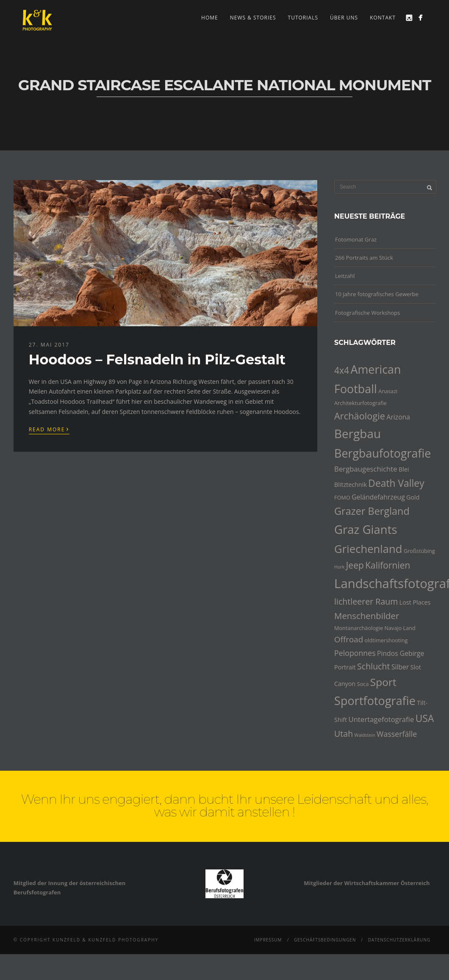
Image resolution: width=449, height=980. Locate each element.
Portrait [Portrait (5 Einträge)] (345, 667)
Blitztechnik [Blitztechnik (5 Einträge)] (351, 484)
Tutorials (303, 18)
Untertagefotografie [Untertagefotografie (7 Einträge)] (381, 719)
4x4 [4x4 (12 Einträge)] (342, 370)
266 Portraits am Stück (364, 258)
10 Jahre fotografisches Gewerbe (377, 294)
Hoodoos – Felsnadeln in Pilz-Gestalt (157, 360)
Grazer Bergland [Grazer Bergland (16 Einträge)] (372, 511)
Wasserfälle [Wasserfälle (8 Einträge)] (397, 734)
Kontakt (383, 18)
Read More (49, 429)
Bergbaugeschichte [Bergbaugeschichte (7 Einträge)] (366, 469)
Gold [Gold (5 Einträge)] (413, 497)
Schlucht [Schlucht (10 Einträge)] (373, 666)
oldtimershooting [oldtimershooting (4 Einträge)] (386, 640)
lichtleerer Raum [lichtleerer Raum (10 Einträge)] (366, 601)
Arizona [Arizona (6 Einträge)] (398, 417)
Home (210, 18)
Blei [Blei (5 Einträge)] (404, 469)
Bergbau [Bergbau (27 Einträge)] (358, 433)
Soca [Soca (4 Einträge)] (363, 684)
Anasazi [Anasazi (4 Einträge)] (388, 391)
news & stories (253, 18)
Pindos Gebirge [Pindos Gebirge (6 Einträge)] (400, 653)
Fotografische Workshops (367, 313)
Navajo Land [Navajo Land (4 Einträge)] (400, 628)
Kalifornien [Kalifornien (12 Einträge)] (388, 565)
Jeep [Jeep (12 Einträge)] (355, 565)
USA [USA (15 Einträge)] (425, 718)
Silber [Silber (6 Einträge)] (400, 667)
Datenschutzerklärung (399, 940)
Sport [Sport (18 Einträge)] (383, 682)
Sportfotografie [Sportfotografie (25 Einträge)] (375, 701)
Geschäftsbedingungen (325, 940)
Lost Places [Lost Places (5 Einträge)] (415, 602)
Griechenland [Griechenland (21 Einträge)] (368, 549)
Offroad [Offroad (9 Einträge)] (349, 639)
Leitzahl (345, 276)
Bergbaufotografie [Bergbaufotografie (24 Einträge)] (382, 453)
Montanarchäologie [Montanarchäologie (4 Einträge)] (359, 628)
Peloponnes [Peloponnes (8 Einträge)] (355, 653)
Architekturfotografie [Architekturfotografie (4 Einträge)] (360, 403)
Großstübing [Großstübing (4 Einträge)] (419, 551)
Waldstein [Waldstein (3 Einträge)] (365, 735)
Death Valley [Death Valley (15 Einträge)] (396, 483)
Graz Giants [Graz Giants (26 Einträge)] (366, 529)
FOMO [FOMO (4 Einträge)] (342, 497)
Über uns (344, 18)
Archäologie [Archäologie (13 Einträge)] (360, 416)
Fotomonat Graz (356, 239)
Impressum (268, 940)
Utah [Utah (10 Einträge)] (344, 734)
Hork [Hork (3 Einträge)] (339, 567)
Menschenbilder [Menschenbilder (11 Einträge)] (367, 616)
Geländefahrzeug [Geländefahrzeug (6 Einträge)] (378, 497)
